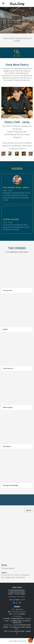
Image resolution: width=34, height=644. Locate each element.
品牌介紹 (11, 600)
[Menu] (3, 3)
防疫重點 (17, 600)
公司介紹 (23, 600)
